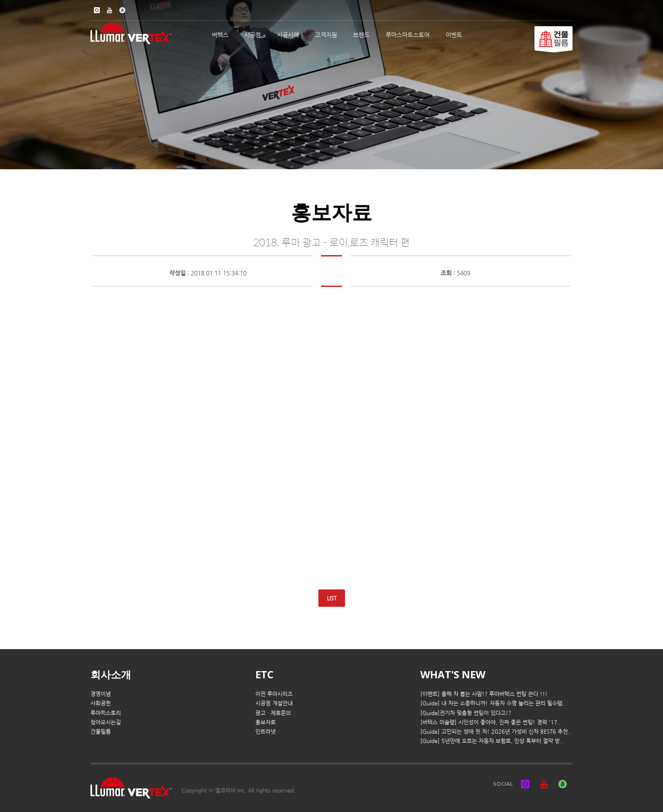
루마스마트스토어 (408, 35)
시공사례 (288, 35)
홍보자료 (266, 722)
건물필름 (101, 731)
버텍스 (220, 35)
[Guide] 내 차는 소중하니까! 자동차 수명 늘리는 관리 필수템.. (493, 703)
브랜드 (361, 35)
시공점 (253, 35)
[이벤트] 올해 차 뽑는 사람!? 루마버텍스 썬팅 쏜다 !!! (484, 694)
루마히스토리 (106, 713)
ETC (264, 674)
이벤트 (454, 35)
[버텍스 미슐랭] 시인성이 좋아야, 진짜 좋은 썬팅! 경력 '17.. (490, 722)
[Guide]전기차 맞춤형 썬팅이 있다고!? (466, 713)
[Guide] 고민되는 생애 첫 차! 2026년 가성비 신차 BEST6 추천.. (496, 731)
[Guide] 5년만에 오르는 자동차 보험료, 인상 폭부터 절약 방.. (492, 741)
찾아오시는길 (106, 722)
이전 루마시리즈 (274, 694)
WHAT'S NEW (453, 674)
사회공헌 (101, 703)
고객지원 (326, 35)
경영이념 (101, 694)
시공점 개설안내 (274, 703)
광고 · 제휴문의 (273, 713)
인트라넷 (266, 731)
